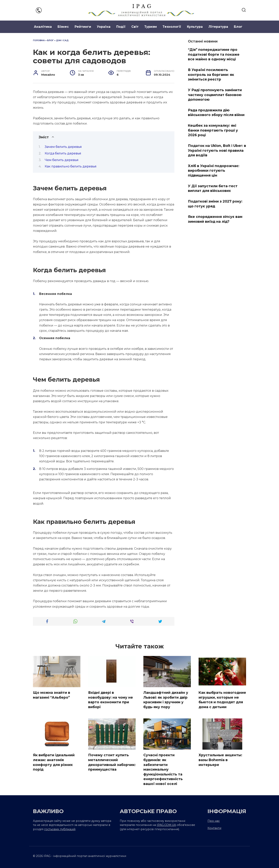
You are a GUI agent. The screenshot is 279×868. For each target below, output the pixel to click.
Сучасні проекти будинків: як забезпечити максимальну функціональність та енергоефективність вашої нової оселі (163, 769)
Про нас (214, 821)
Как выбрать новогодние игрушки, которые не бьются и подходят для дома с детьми (222, 700)
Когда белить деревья (63, 153)
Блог (238, 27)
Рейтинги (83, 27)
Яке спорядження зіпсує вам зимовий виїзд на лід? (215, 219)
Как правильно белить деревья (71, 166)
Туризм (151, 27)
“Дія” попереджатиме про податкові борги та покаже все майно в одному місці (214, 54)
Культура (195, 27)
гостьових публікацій (60, 829)
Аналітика (43, 27)
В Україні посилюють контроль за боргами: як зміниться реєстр (211, 74)
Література (218, 27)
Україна (104, 27)
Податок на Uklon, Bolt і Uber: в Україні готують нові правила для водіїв (217, 150)
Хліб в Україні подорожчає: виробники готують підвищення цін (214, 171)
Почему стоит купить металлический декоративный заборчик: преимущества (112, 762)
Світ (135, 27)
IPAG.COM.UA (166, 825)
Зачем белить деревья (63, 147)
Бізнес (63, 27)
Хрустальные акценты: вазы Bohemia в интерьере (220, 760)
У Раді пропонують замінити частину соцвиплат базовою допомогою (215, 95)
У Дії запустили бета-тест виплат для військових (213, 188)
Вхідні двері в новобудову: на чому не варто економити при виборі (111, 700)
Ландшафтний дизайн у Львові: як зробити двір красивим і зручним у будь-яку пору (166, 700)
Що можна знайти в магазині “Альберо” (52, 695)
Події (121, 27)
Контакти (214, 828)
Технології (172, 27)
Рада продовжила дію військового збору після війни (216, 113)
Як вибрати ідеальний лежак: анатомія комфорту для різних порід (54, 762)
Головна (39, 40)
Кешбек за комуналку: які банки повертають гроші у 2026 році (213, 130)
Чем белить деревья (62, 160)
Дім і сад (62, 40)
